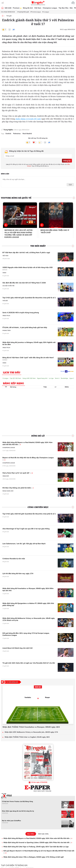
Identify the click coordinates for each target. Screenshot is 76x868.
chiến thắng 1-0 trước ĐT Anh (28, 119)
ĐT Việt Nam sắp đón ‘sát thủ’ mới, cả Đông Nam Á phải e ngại (26, 252)
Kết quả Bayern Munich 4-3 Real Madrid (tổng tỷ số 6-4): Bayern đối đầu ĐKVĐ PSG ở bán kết (39, 852)
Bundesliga (64, 378)
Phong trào (7, 330)
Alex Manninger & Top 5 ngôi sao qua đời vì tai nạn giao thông (26, 529)
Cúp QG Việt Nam (15, 378)
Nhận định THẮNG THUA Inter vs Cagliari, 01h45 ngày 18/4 (27, 737)
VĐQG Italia (6, 316)
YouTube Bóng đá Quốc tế (16, 198)
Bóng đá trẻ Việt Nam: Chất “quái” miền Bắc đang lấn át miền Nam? (28, 359)
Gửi (70, 185)
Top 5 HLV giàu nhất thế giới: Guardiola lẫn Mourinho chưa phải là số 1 (29, 298)
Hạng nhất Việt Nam (29, 378)
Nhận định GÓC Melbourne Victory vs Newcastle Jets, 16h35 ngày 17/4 (31, 732)
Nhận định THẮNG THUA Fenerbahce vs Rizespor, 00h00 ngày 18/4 (31, 727)
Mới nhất (8, 8)
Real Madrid (27, 134)
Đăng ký (67, 161)
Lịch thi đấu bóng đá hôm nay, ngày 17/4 (18, 573)
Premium (17, 8)
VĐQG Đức (6, 476)
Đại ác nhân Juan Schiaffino (11, 821)
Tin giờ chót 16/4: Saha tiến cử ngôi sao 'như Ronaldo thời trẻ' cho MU (29, 663)
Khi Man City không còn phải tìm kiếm (18, 488)
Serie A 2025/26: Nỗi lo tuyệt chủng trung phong (21, 313)
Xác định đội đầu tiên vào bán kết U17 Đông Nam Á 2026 (24, 283)
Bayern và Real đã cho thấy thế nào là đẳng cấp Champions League (28, 459)
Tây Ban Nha (63, 8)
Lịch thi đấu (12, 372)
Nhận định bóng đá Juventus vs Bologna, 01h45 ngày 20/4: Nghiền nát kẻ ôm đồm (29, 343)
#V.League (46, 12)
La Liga (51, 378)
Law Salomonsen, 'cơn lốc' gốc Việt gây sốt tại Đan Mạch (24, 544)
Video (4, 273)
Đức (71, 8)
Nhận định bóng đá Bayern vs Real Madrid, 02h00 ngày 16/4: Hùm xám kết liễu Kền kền (27, 444)
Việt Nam (38, 8)
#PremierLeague (36, 12)
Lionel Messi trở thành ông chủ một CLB (17, 648)
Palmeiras (17, 134)
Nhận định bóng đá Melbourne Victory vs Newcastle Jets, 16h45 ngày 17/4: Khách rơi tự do (29, 619)
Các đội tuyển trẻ (8, 286)
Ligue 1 (72, 378)
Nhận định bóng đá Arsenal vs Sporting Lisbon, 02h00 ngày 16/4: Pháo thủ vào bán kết (38, 843)
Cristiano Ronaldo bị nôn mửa (14, 559)
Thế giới (9, 16)
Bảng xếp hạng (13, 383)
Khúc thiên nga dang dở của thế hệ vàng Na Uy (18, 811)
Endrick (8, 134)
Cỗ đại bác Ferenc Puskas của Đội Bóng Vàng (17, 801)
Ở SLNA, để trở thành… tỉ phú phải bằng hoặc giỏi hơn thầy (25, 327)
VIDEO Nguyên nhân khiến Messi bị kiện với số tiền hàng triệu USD (28, 269)
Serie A (57, 378)
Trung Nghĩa (8, 130)
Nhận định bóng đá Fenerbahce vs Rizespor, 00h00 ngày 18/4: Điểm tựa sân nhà (28, 589)
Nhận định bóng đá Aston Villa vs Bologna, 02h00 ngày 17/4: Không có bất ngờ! (34, 857)
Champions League (50, 8)
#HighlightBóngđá (23, 12)
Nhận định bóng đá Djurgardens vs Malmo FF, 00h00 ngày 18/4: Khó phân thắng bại (28, 604)
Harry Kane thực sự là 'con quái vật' (18, 473)
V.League (5, 378)
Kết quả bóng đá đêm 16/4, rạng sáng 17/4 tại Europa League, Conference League (26, 634)
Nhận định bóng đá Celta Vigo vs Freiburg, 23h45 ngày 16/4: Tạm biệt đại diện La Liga (36, 847)
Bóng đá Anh (28, 8)
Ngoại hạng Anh (42, 378)
